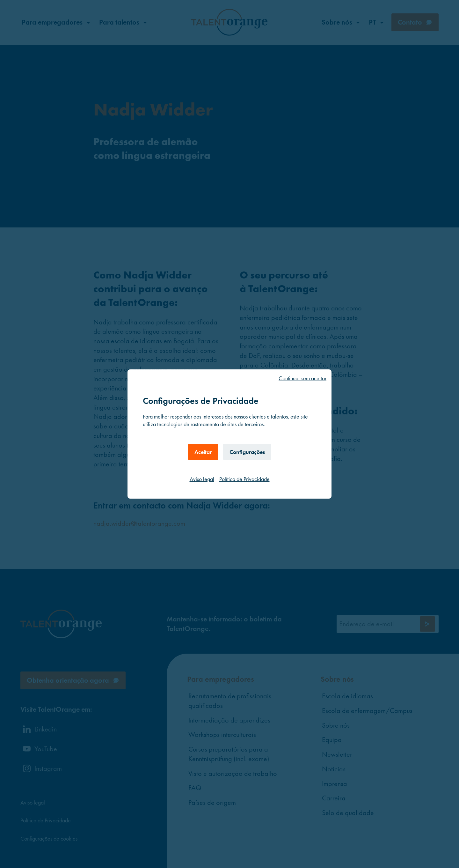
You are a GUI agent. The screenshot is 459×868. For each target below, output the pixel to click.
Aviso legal (202, 479)
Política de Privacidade (244, 479)
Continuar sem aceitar (302, 378)
